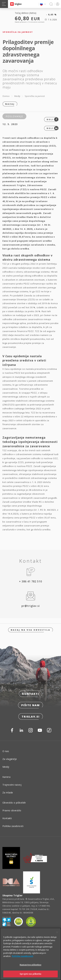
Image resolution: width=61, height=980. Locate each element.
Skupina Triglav (13, 895)
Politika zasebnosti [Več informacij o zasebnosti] (23, 957)
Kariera (6, 777)
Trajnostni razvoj (12, 785)
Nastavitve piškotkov (31, 966)
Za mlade (8, 793)
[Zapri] (57, 933)
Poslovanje (14, 116)
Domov (6, 96)
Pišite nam (30, 705)
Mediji (17, 96)
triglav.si (31, 717)
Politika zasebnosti (13, 826)
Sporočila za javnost (35, 96)
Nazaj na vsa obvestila (30, 630)
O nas (6, 751)
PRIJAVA (57, 4)
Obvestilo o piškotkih (14, 803)
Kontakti (30, 694)
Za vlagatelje (10, 759)
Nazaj (10, 104)
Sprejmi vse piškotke (30, 975)
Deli (52, 119)
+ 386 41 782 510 (30, 581)
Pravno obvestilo (12, 810)
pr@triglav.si (31, 606)
